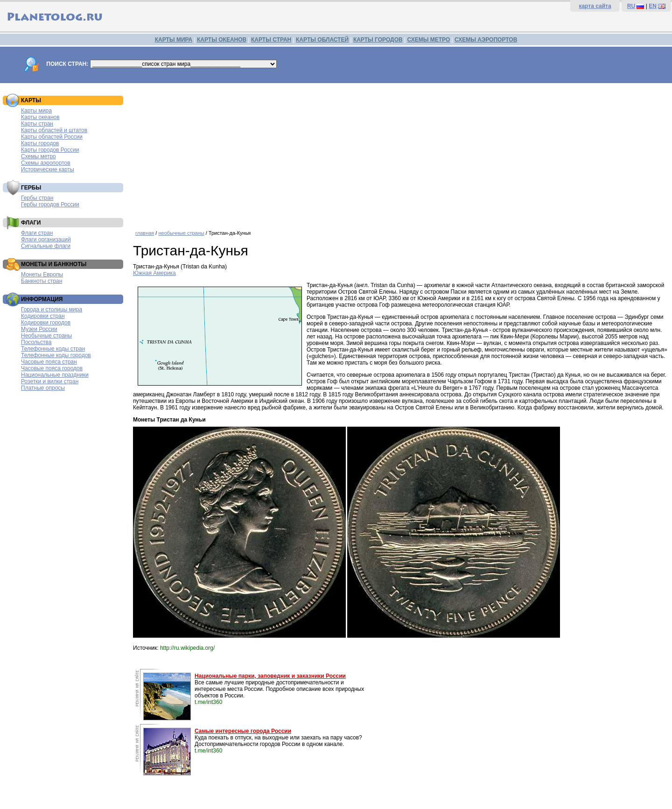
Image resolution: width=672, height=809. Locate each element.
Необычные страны (46, 336)
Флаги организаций (46, 239)
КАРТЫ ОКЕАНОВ (222, 40)
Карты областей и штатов (54, 130)
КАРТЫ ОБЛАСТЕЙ (322, 40)
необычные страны (181, 233)
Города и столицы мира (52, 310)
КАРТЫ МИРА (174, 40)
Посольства (36, 342)
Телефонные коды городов (56, 355)
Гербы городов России (50, 204)
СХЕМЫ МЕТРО (428, 40)
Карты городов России (50, 150)
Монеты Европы (42, 274)
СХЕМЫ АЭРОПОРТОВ (486, 40)
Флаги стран (37, 233)
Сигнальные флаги (46, 246)
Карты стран (37, 124)
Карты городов (40, 143)
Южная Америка (154, 273)
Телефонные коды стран (53, 349)
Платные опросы (43, 388)
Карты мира (36, 111)
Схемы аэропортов (46, 163)
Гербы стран (37, 198)
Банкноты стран (42, 281)
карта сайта (595, 6)
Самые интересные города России (243, 731)
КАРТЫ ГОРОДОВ (378, 40)
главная (145, 233)
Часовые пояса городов (52, 368)
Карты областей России (52, 137)
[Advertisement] (400, 153)
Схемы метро (38, 156)
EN (653, 6)
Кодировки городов (46, 323)
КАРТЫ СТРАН (271, 40)
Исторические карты (48, 169)
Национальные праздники (55, 375)
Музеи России (39, 329)
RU (631, 6)
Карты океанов (40, 117)
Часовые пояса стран (49, 362)
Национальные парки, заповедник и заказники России (270, 676)
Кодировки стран (43, 316)
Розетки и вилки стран (50, 381)
